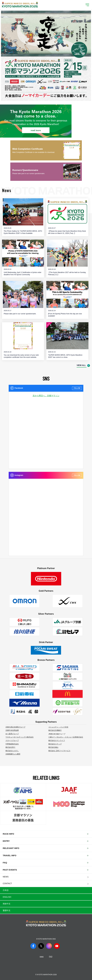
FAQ (51, 957)
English (7, 897)
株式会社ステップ (55, 744)
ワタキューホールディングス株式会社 (20, 737)
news (42, 957)
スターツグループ (12, 741)
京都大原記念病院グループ (15, 727)
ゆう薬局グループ (12, 734)
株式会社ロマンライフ (57, 741)
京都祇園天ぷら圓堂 (13, 754)
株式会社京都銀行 (55, 730)
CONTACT (7, 883)
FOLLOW (77, 388)
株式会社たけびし (12, 751)
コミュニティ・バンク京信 (58, 727)
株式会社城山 (53, 747)
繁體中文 (7, 910)
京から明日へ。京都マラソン (46, 396)
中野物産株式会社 (12, 744)
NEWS (6, 877)
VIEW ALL (81, 365)
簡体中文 (7, 904)
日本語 (6, 890)
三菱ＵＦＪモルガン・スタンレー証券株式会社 (66, 737)
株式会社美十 (10, 747)
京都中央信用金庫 (12, 730)
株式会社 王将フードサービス (59, 751)
